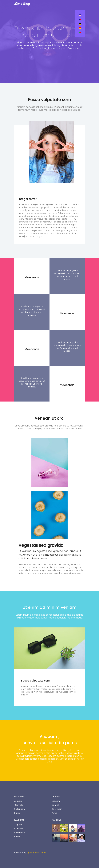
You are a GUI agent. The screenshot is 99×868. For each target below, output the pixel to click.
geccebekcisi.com (37, 853)
